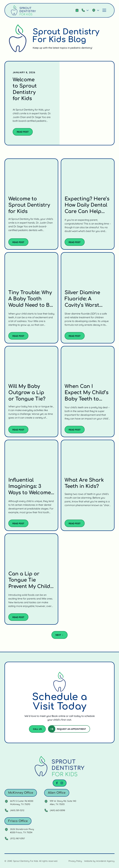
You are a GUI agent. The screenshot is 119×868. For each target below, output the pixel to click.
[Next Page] (59, 635)
